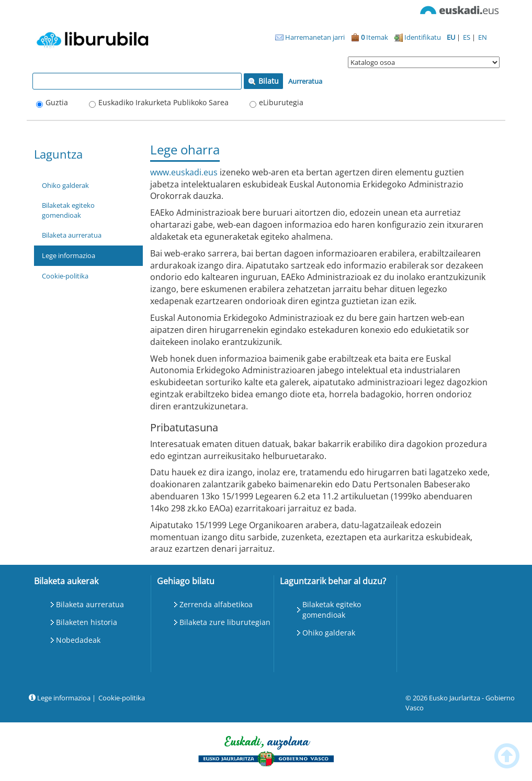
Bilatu (263, 81)
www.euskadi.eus (184, 172)
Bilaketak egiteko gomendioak (68, 210)
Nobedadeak (78, 640)
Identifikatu (418, 37)
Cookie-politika (65, 276)
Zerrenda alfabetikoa (216, 604)
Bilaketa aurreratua (72, 235)
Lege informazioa (69, 255)
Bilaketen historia (87, 622)
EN (483, 37)
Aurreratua (305, 81)
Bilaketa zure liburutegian (225, 622)
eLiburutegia (281, 102)
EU (452, 37)
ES (467, 37)
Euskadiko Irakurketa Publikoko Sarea (163, 102)
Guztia (57, 102)
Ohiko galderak (65, 185)
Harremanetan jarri (310, 37)
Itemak (370, 37)
